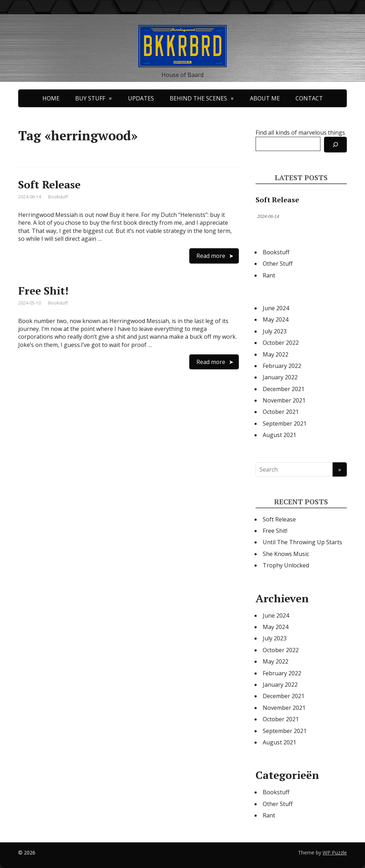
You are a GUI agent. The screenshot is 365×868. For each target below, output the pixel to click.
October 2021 (281, 412)
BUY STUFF (90, 98)
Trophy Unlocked (286, 565)
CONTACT (309, 98)
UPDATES (141, 98)
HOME (51, 98)
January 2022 (280, 377)
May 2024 (276, 319)
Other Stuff (278, 264)
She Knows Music (286, 554)
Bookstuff (58, 197)
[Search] (335, 145)
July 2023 (275, 331)
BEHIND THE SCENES (198, 98)
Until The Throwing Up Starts (302, 542)
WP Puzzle (335, 853)
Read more (211, 256)
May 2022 (276, 354)
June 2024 (276, 308)
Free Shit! (43, 291)
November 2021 (284, 400)
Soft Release (49, 184)
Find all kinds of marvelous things (300, 132)
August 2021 (279, 435)
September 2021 (285, 423)
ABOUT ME (265, 98)
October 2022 (281, 343)
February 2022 (282, 366)
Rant (269, 275)
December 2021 (284, 389)
